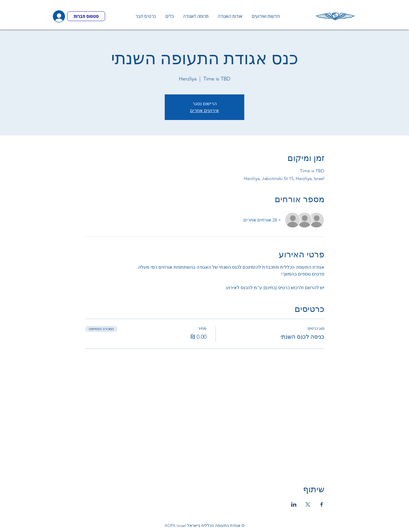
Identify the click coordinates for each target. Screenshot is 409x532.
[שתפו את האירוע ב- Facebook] (322, 504)
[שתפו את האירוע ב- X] (308, 504)
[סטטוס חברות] (86, 16)
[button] (169, 16)
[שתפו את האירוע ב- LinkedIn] (294, 504)
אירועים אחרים (204, 110)
